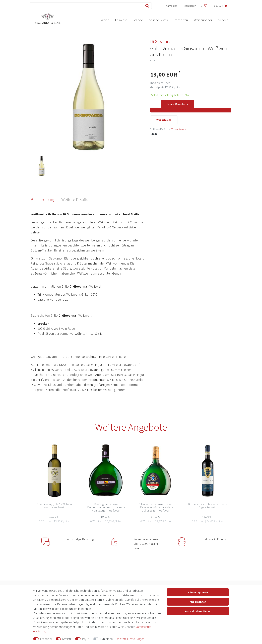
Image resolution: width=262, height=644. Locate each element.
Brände (138, 20)
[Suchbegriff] (85, 6)
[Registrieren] (189, 6)
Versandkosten (179, 129)
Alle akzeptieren (198, 592)
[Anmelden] (172, 6)
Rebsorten (181, 20)
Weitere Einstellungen (131, 639)
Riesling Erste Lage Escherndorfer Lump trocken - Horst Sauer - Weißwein (106, 508)
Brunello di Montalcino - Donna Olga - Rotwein (208, 506)
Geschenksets (158, 20)
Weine (105, 20)
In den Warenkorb (177, 104)
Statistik (67, 639)
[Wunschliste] (204, 6)
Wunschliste (164, 120)
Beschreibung (43, 199)
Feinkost (121, 20)
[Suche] (146, 6)
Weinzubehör (203, 20)
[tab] (46, 200)
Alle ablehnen (198, 602)
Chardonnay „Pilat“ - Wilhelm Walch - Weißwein (55, 506)
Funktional (107, 639)
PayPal (86, 639)
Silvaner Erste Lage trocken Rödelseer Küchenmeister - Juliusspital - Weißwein (156, 508)
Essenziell (46, 639)
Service (223, 20)
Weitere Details (75, 199)
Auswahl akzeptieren (198, 611)
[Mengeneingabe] (154, 104)
